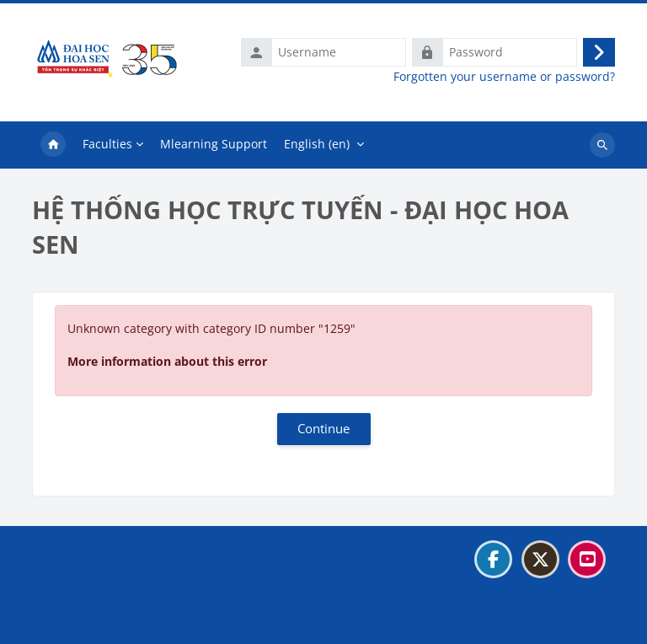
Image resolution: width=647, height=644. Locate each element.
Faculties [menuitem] (107, 144)
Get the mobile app (96, 622)
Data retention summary (110, 601)
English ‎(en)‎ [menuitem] (317, 144)
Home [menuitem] (53, 145)
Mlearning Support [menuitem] (214, 144)
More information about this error (167, 361)
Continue (323, 428)
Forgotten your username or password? (504, 77)
